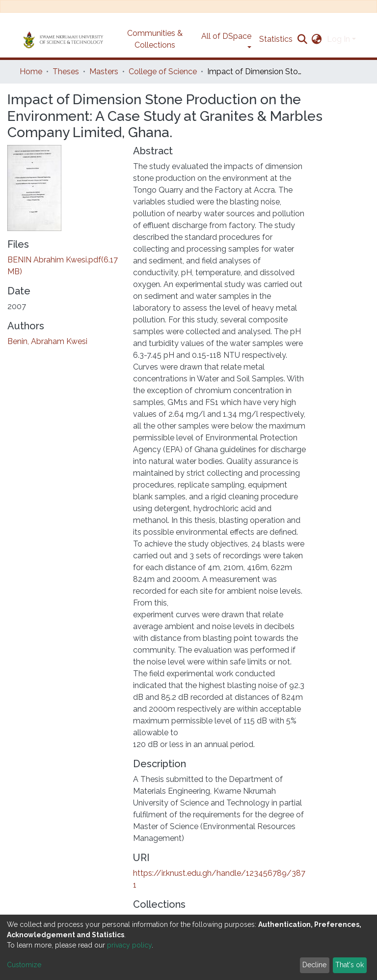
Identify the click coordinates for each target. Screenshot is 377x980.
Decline (314, 965)
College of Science (163, 72)
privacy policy (129, 945)
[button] (317, 39)
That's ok (350, 965)
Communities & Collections (155, 39)
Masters (104, 72)
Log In (338, 39)
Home (31, 72)
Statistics (276, 39)
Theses (66, 72)
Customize (24, 965)
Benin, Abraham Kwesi (47, 341)
